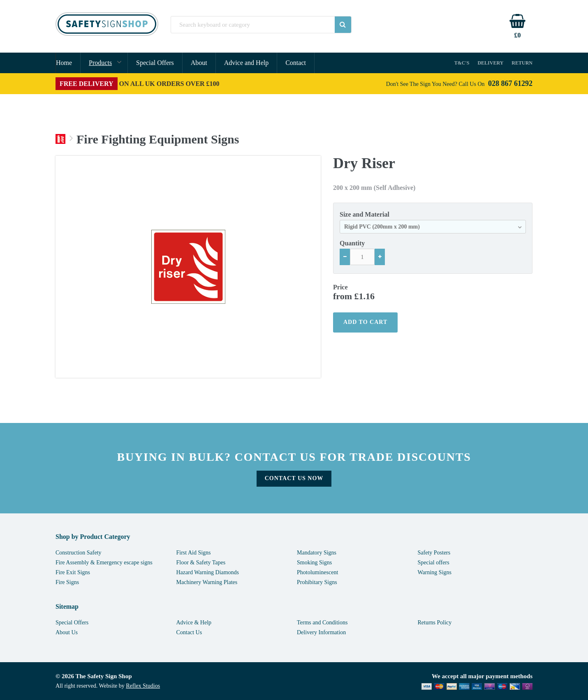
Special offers (434, 563)
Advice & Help (194, 623)
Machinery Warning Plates (207, 582)
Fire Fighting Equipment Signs (158, 139)
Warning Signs (435, 572)
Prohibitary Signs (317, 582)
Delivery (490, 63)
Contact (296, 63)
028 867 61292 (510, 83)
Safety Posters (434, 553)
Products (100, 63)
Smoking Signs (314, 563)
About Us (67, 632)
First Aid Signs (194, 553)
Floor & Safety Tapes (201, 563)
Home (64, 63)
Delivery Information (321, 632)
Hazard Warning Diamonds (208, 572)
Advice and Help (246, 63)
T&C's (462, 63)
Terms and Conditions (322, 623)
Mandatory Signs (317, 553)
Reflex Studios (143, 686)
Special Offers (155, 63)
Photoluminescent (317, 572)
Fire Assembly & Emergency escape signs (104, 563)
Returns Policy (435, 623)
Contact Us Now (294, 478)
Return (522, 63)
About (199, 63)
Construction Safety (79, 553)
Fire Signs (67, 582)
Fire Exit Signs (73, 572)
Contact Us (189, 632)
